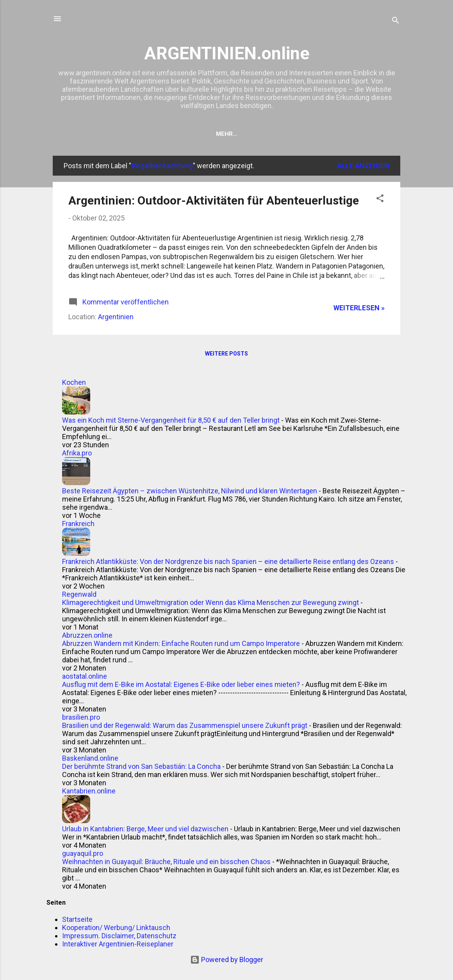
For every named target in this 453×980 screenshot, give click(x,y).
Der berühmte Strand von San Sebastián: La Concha (141, 766)
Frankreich (78, 524)
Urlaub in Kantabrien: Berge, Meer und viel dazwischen (145, 829)
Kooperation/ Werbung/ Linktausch (296, 134)
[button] (380, 199)
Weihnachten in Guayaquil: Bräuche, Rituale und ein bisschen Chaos (166, 862)
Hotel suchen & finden (187, 134)
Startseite (118, 134)
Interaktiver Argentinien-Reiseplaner (118, 944)
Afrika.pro (77, 453)
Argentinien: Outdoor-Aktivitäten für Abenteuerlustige (214, 200)
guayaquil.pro (83, 853)
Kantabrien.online (89, 791)
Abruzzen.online (87, 635)
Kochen (74, 382)
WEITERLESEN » (359, 308)
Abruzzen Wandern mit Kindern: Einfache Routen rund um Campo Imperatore (181, 643)
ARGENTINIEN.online (227, 53)
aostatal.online (85, 676)
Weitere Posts (226, 354)
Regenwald (79, 594)
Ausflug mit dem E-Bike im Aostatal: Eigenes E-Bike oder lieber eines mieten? (181, 684)
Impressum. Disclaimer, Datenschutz (119, 936)
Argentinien (116, 317)
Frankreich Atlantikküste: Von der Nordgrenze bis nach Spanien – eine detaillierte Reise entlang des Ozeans (228, 561)
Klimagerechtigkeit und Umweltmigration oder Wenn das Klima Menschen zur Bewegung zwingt (210, 602)
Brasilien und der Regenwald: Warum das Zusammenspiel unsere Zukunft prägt (185, 725)
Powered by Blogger (227, 960)
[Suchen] (396, 21)
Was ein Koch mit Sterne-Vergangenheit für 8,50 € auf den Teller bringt (171, 420)
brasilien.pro (81, 717)
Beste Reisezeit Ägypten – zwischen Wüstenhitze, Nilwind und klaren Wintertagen (190, 491)
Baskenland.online (90, 758)
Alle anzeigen (363, 166)
